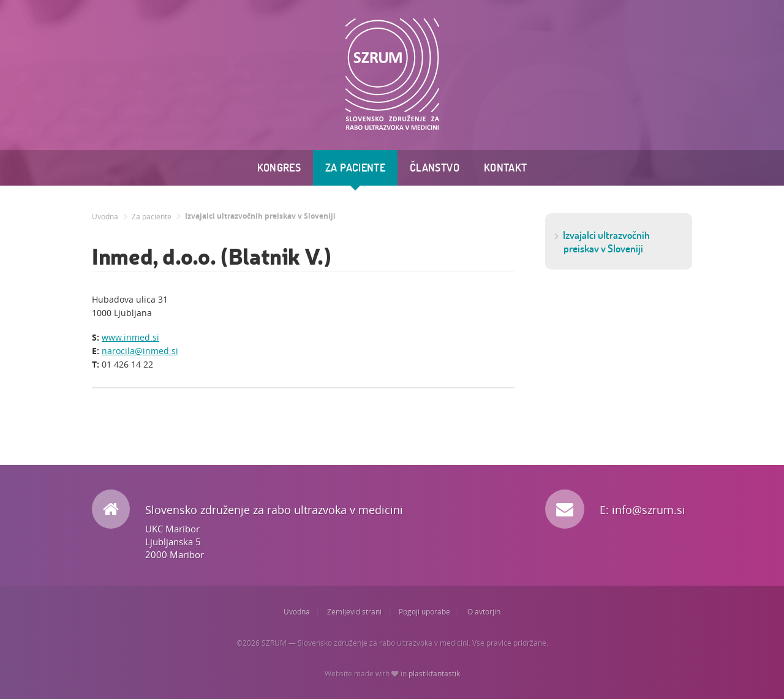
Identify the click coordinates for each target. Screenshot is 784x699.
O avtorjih (484, 612)
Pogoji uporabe (424, 612)
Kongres (279, 168)
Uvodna (105, 217)
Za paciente (355, 168)
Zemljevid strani (354, 612)
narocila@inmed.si (140, 351)
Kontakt (506, 168)
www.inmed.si (130, 337)
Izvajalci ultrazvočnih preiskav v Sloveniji (260, 216)
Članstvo (435, 168)
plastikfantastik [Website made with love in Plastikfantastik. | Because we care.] (434, 674)
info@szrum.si (649, 510)
